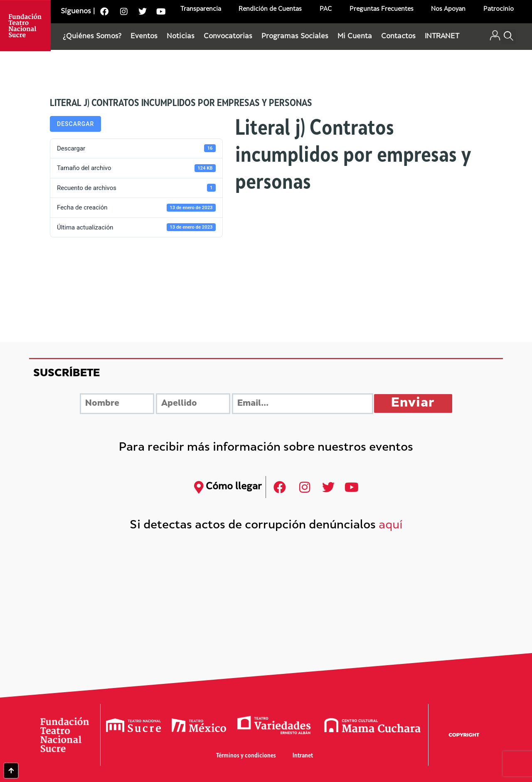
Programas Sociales (295, 37)
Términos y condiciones (246, 756)
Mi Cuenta (355, 37)
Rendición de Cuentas (270, 9)
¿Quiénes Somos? (92, 37)
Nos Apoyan (448, 9)
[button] (509, 37)
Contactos (398, 37)
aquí (391, 526)
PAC (326, 9)
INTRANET (442, 37)
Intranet (303, 756)
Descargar (75, 124)
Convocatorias (228, 37)
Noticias (181, 37)
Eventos (144, 37)
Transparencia (201, 9)
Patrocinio (499, 9)
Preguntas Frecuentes (382, 9)
